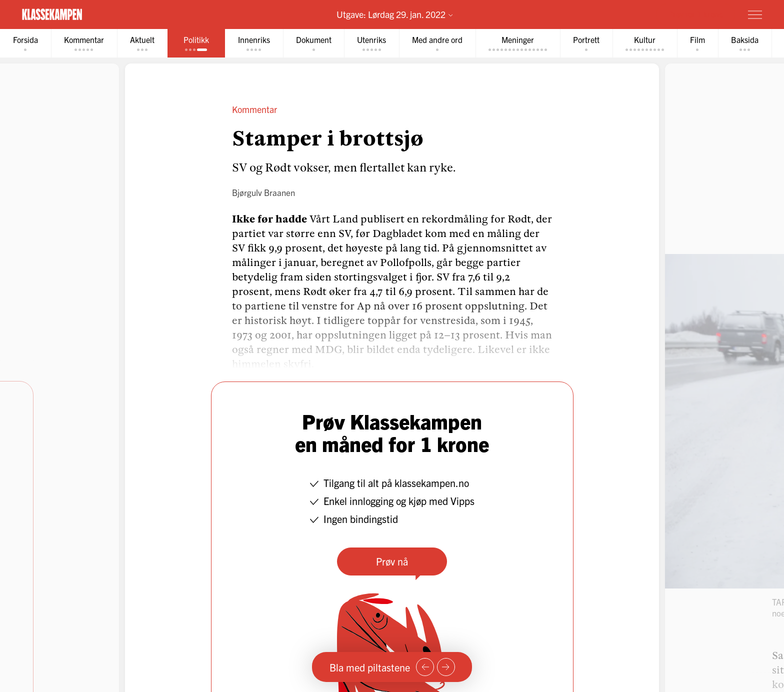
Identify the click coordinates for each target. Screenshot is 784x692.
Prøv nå (392, 561)
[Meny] (755, 14)
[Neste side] (446, 667)
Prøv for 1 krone (695, 14)
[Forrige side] (425, 667)
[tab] (25, 43)
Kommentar (254, 109)
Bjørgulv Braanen (263, 192)
